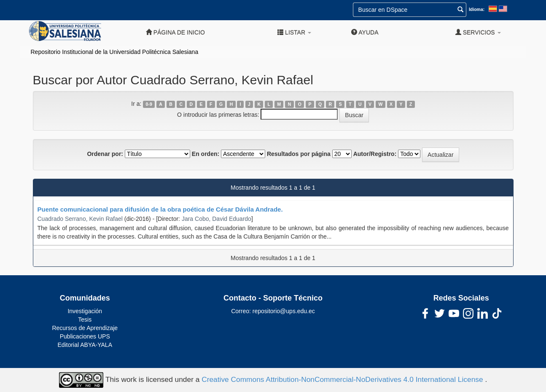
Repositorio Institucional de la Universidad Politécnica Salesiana (115, 52)
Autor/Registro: (375, 154)
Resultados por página (299, 154)
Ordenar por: (105, 154)
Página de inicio (175, 32)
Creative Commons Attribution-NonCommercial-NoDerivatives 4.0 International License (343, 379)
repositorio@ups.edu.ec (284, 311)
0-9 (149, 104)
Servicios (478, 32)
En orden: (206, 154)
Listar (294, 32)
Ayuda (365, 32)
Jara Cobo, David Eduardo (217, 219)
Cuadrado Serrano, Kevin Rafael (80, 219)
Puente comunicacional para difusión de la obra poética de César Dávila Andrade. (160, 209)
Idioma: (477, 9)
